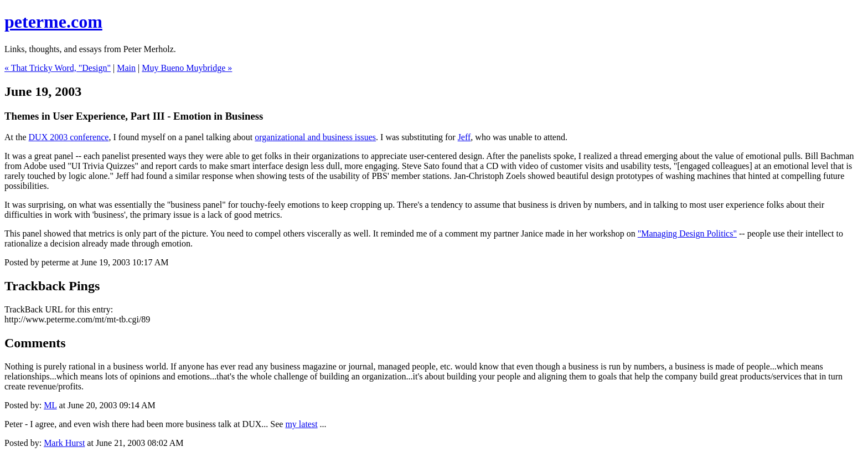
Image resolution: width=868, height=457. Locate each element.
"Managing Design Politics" (687, 233)
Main (126, 68)
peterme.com (53, 22)
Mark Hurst (64, 443)
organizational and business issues (315, 137)
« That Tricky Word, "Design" (58, 68)
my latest (301, 424)
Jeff (464, 137)
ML (50, 405)
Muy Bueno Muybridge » (187, 68)
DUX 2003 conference (69, 137)
